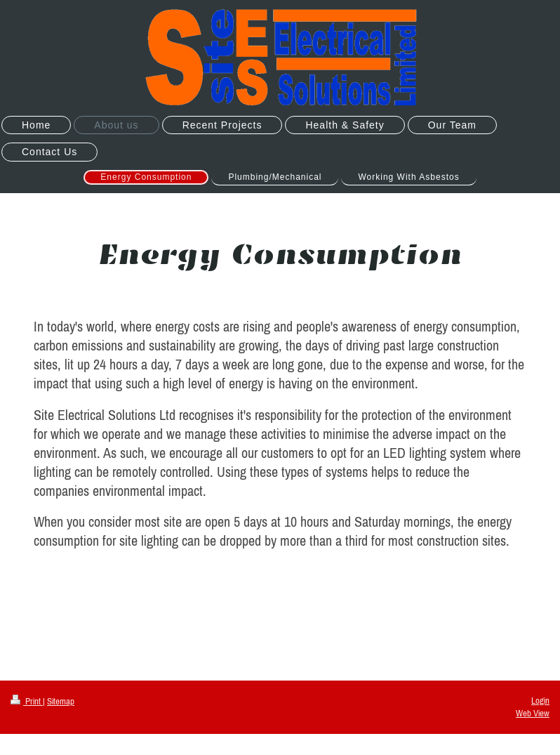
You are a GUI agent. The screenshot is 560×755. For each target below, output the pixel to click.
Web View (533, 713)
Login (540, 701)
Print (27, 701)
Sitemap (61, 701)
